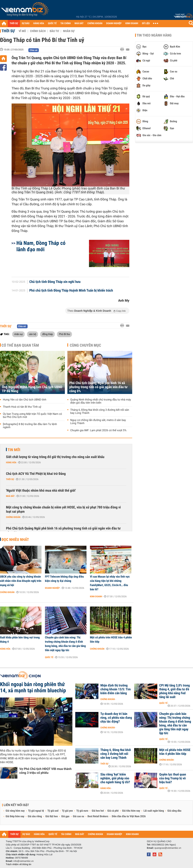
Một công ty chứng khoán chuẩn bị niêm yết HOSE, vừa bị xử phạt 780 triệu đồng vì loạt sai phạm (63, 510)
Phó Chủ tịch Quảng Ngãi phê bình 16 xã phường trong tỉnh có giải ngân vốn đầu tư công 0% (98, 387)
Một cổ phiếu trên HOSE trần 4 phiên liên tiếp (111, 640)
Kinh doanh (96, 596)
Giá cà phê (113, 811)
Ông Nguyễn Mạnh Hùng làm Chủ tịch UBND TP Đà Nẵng (32, 389)
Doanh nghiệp (52, 588)
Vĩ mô (22, 31)
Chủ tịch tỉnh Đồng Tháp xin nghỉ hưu (55, 282)
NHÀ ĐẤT (79, 23)
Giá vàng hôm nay (15, 811)
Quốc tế (49, 657)
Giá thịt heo (52, 816)
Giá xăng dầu (174, 811)
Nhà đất (10, 496)
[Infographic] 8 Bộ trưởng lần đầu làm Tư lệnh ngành (30, 426)
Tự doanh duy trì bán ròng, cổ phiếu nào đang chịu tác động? (116, 718)
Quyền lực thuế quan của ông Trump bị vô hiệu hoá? (173, 778)
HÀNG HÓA (39, 23)
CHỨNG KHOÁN (95, 23)
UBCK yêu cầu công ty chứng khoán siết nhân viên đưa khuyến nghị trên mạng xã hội (21, 581)
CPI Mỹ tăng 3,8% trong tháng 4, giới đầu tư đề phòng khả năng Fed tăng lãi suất (174, 691)
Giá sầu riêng (35, 816)
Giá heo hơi (98, 811)
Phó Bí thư (64, 334)
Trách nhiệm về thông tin (19, 864)
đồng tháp (47, 334)
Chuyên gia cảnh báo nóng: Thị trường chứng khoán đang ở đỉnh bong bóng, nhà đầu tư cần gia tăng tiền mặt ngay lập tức (65, 644)
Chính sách (38, 31)
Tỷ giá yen (67, 811)
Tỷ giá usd (53, 811)
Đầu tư (54, 31)
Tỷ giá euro (82, 811)
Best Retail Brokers (98, 816)
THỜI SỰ (14, 23)
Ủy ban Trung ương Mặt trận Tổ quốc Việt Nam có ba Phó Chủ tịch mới (32, 416)
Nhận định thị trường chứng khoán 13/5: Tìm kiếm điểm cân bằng (116, 689)
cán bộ (33, 334)
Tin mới (14, 450)
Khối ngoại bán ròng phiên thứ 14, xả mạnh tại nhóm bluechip (33, 687)
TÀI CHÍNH (66, 23)
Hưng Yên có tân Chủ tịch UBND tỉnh (25, 400)
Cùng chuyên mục (85, 345)
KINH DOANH (132, 23)
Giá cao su (79, 816)
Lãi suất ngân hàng (154, 811)
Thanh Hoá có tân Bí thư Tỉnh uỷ (22, 407)
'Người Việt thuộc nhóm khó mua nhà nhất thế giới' (41, 491)
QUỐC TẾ (52, 23)
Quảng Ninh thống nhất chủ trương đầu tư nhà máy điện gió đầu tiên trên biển (101, 401)
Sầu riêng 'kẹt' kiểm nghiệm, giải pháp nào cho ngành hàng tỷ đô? (115, 778)
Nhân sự (69, 31)
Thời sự (8, 31)
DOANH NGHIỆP (114, 23)
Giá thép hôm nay (15, 816)
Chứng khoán (13, 517)
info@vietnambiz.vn (23, 861)
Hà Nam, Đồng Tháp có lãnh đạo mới (41, 246)
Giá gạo (65, 816)
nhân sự (18, 334)
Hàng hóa (11, 462)
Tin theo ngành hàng (154, 35)
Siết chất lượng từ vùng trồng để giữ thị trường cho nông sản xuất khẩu (55, 457)
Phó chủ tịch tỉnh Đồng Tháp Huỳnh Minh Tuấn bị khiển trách (71, 291)
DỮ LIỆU (146, 23)
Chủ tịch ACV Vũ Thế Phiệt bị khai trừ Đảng (36, 474)
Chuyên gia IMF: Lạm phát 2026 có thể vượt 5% (98, 430)
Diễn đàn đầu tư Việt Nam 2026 (129, 816)
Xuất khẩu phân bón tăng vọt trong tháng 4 (20, 640)
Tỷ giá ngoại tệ (36, 811)
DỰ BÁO (26, 23)
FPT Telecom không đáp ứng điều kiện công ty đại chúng (64, 579)
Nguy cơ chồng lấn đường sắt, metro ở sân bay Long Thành (98, 422)
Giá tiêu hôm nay (131, 811)
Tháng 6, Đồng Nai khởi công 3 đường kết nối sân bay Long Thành (100, 412)
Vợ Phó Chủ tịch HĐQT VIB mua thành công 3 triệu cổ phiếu (45, 771)
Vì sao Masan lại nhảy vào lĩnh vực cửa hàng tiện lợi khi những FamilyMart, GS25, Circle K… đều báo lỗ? (110, 583)
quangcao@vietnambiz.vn (168, 848)
